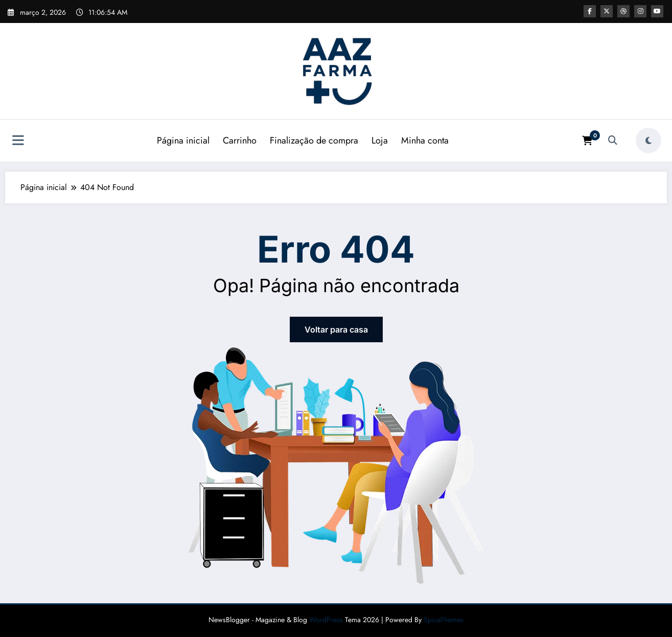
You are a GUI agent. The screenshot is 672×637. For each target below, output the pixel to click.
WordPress (326, 620)
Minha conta (425, 140)
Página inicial (183, 140)
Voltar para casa (336, 329)
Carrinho (240, 140)
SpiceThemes (444, 620)
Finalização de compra (314, 140)
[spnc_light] (648, 140)
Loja (380, 140)
